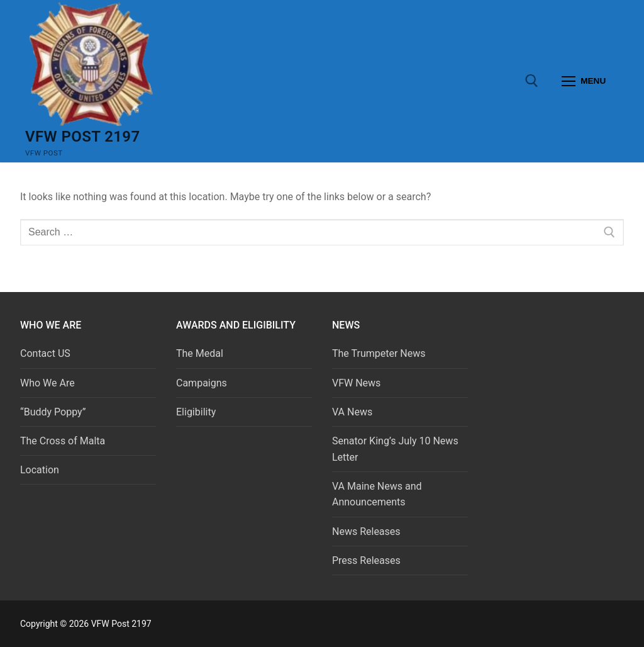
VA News (352, 412)
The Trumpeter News (379, 353)
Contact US (45, 353)
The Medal (200, 353)
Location (40, 470)
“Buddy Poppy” (53, 412)
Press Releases (366, 560)
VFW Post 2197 (83, 137)
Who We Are (47, 383)
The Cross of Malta (63, 441)
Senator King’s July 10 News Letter (395, 449)
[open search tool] (532, 81)
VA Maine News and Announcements (377, 494)
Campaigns (203, 383)
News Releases (366, 532)
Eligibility (196, 412)
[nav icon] (584, 81)
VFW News (356, 383)
